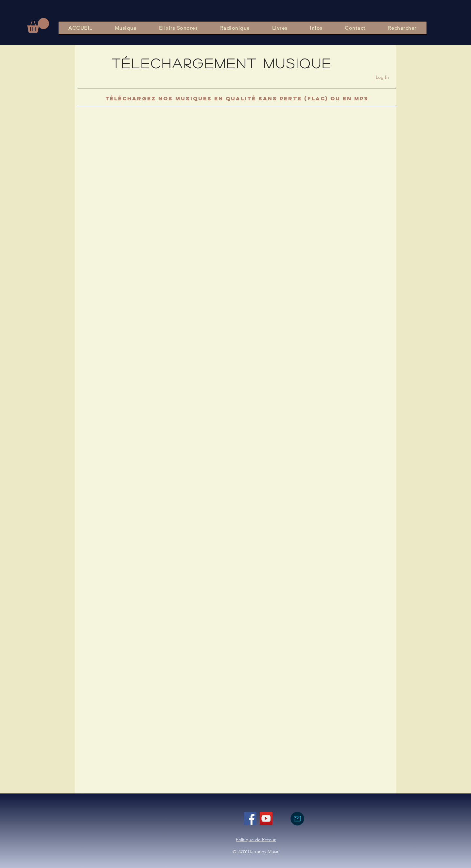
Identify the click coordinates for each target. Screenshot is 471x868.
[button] (38, 25)
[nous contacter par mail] (297, 819)
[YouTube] (266, 818)
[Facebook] (250, 818)
